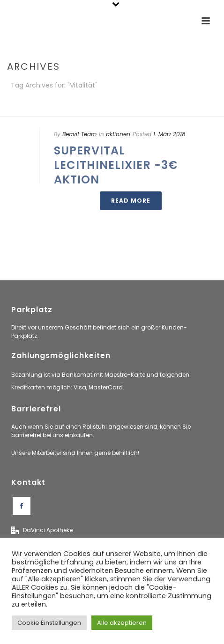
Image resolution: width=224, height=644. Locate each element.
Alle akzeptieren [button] (122, 623)
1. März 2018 (169, 134)
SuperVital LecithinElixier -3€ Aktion (116, 165)
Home (110, 110)
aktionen (118, 134)
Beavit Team (79, 134)
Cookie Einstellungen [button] (49, 623)
